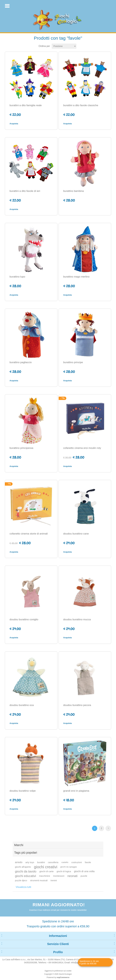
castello (65, 862)
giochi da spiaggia (68, 867)
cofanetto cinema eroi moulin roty (82, 448)
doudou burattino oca (22, 705)
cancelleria (53, 862)
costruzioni (77, 862)
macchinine (44, 876)
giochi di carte (47, 871)
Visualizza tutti (23, 887)
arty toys (30, 862)
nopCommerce (63, 977)
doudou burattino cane (76, 534)
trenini (54, 880)
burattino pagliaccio (21, 362)
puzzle (84, 876)
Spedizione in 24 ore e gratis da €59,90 (89, 962)
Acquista (14, 124)
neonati (72, 876)
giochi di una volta (84, 871)
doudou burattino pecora (77, 705)
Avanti (108, 828)
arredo (19, 862)
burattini (41, 862)
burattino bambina (74, 191)
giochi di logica (64, 871)
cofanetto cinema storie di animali (29, 534)
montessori (59, 876)
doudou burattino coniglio (24, 619)
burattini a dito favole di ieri (25, 191)
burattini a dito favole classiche (81, 105)
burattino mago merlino (76, 277)
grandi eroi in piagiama (76, 791)
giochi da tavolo (26, 871)
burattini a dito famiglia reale (26, 105)
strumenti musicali (39, 880)
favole (88, 862)
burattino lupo (17, 277)
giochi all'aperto (23, 867)
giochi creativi (46, 867)
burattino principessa (21, 448)
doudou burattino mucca (77, 619)
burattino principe (73, 362)
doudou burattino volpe (23, 791)
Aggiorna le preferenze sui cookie (58, 971)
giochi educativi (25, 876)
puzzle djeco (21, 880)
